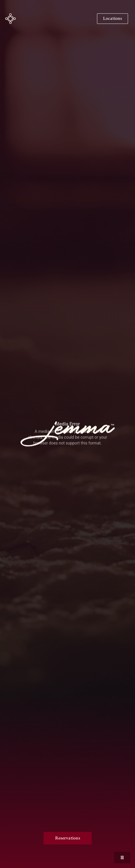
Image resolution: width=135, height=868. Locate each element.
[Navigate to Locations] (113, 19)
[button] (10, 19)
